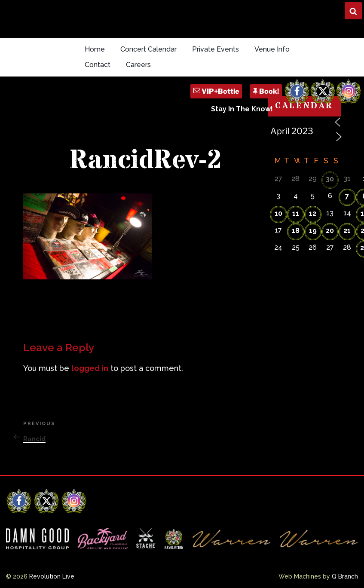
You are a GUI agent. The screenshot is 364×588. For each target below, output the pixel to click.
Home (95, 49)
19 (313, 231)
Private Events (216, 49)
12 (313, 213)
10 (278, 213)
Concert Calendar (148, 49)
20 (330, 231)
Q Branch (345, 576)
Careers (138, 65)
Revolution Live (52, 576)
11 (296, 213)
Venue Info (272, 49)
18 (296, 231)
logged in (90, 368)
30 (330, 179)
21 (347, 231)
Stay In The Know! (242, 109)
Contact (98, 65)
